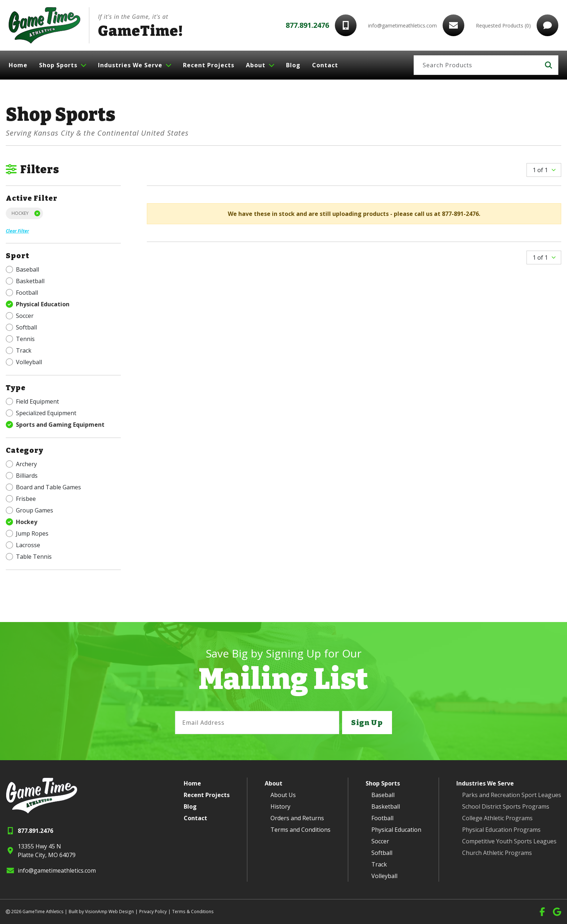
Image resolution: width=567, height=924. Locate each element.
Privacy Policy (152, 912)
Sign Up (367, 723)
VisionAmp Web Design (109, 912)
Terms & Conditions (191, 912)
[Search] (476, 65)
